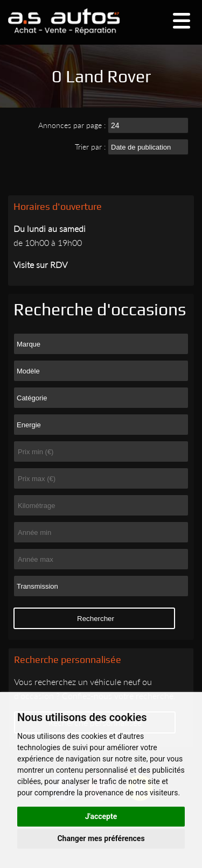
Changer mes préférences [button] (101, 838)
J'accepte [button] (101, 816)
